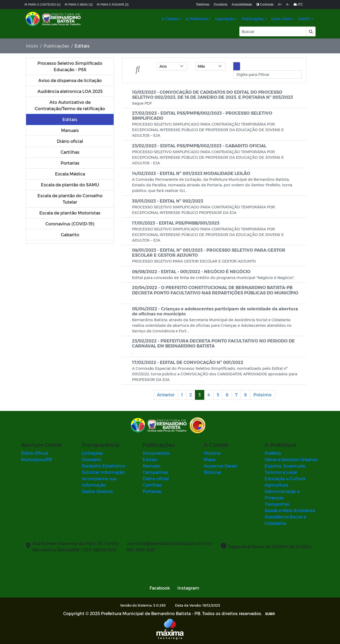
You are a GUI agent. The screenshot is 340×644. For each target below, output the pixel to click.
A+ (280, 5)
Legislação (225, 19)
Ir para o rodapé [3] (112, 5)
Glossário (92, 459)
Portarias (152, 491)
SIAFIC (304, 19)
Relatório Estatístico (103, 466)
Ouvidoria (221, 5)
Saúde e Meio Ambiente (290, 510)
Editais (150, 459)
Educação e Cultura (285, 478)
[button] (311, 31)
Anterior (166, 395)
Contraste (265, 5)
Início (32, 46)
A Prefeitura (197, 19)
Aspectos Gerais (221, 466)
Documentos (156, 453)
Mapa (210, 459)
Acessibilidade (242, 5)
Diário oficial (156, 478)
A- (288, 5)
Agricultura (276, 485)
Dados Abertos (97, 491)
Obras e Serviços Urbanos (291, 459)
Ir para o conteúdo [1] (42, 5)
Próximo (262, 395)
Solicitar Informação (103, 472)
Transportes (277, 504)
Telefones (203, 5)
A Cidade (170, 19)
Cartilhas (152, 485)
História (212, 453)
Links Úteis (281, 19)
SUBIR (270, 614)
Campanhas (155, 472)
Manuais (152, 466)
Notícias (212, 472)
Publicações (253, 19)
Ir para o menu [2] (79, 5)
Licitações (92, 453)
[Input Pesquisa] (273, 31)
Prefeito (273, 453)
